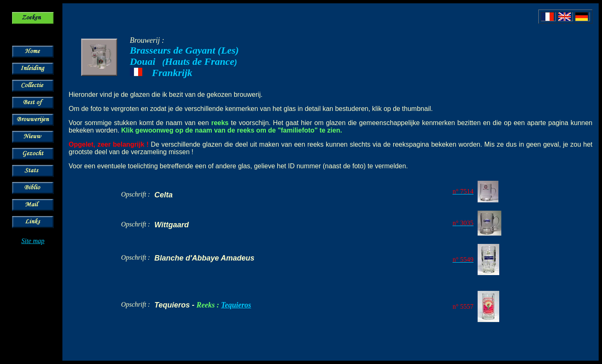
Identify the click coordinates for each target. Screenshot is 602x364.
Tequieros (236, 305)
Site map (33, 241)
